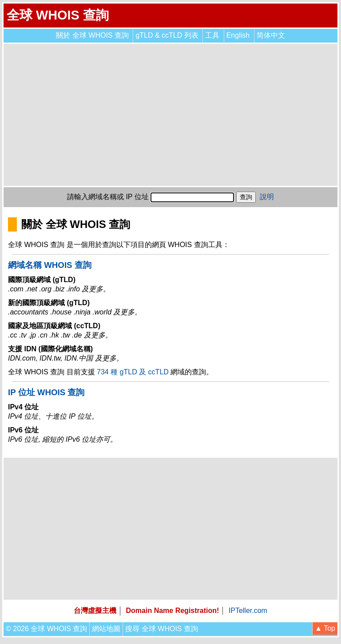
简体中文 (271, 35)
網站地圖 (106, 629)
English (238, 35)
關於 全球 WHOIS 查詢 (92, 35)
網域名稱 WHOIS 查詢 (50, 265)
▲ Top (325, 628)
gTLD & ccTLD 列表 (167, 35)
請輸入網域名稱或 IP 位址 (108, 197)
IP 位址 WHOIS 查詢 (46, 392)
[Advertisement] (170, 115)
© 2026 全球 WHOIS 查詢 (46, 629)
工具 (212, 35)
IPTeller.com (248, 611)
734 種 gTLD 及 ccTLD (133, 372)
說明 (267, 197)
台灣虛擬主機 (95, 611)
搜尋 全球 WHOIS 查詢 (162, 629)
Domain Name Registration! (173, 611)
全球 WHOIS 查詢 (58, 15)
